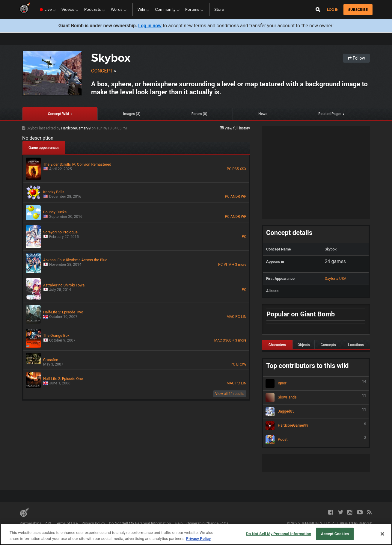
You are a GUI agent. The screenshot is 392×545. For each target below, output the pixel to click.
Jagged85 (316, 412)
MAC (230, 317)
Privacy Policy (93, 523)
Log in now (150, 26)
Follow (356, 58)
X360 (227, 340)
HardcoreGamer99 (76, 128)
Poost (316, 440)
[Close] (382, 534)
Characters (277, 345)
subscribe (358, 10)
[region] (196, 534)
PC (229, 169)
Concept (102, 71)
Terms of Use (66, 523)
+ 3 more (239, 265)
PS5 (235, 169)
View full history (235, 128)
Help (179, 523)
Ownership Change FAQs (207, 523)
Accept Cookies (335, 534)
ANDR (235, 197)
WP (244, 197)
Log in (333, 10)
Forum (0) (199, 114)
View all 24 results (230, 394)
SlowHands (316, 398)
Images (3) (132, 114)
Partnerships (30, 523)
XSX (243, 169)
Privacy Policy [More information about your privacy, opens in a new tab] (198, 539)
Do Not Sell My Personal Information (140, 523)
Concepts (328, 345)
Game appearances (44, 148)
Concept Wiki (59, 114)
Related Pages (330, 114)
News (263, 114)
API (48, 523)
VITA (227, 265)
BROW (241, 364)
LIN (244, 317)
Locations (356, 345)
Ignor (316, 384)
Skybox (111, 58)
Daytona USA (336, 278)
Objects (304, 345)
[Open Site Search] (318, 10)
